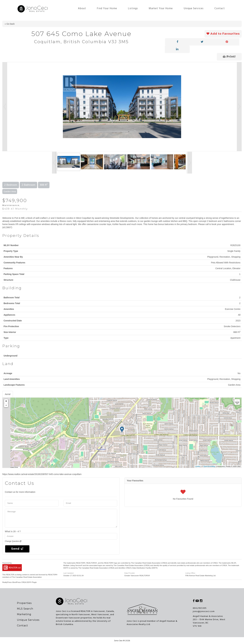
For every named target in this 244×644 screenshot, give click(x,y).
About (82, 8)
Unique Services (194, 8)
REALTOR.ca (11, 575)
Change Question (13, 541)
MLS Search (25, 609)
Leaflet (198, 466)
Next (239, 107)
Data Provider (130, 573)
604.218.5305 (200, 608)
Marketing (24, 614)
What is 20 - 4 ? (13, 531)
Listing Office (190, 573)
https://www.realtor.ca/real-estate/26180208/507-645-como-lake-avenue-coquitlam (42, 474)
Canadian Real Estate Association (29, 577)
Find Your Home (107, 8)
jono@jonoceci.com (204, 611)
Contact (220, 8)
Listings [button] (133, 8)
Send (17, 549)
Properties (24, 603)
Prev (5, 107)
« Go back (10, 24)
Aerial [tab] (8, 394)
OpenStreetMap (209, 466)
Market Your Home (161, 8)
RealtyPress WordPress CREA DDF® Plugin (20, 582)
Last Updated (68, 573)
